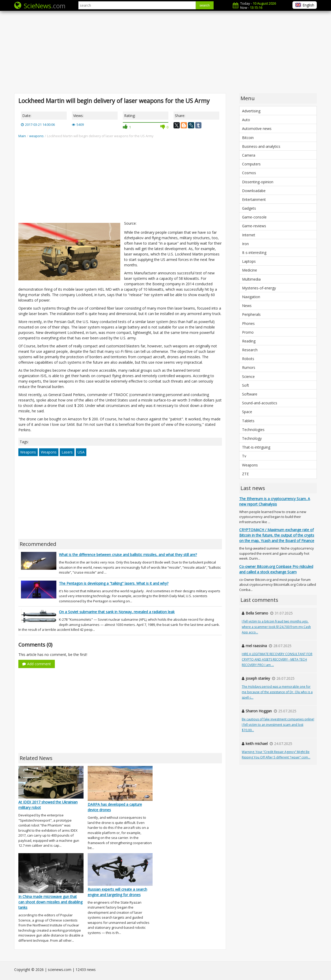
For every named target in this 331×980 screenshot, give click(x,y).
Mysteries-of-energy (259, 288)
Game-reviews (254, 226)
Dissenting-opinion (258, 182)
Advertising (251, 111)
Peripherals (251, 314)
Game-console (254, 217)
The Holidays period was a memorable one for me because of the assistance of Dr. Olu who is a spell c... (277, 692)
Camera (249, 155)
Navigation (251, 297)
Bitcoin (248, 138)
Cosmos (249, 173)
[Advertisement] (165, 52)
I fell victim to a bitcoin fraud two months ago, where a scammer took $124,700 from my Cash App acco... (276, 627)
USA (81, 452)
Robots (248, 359)
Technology (252, 438)
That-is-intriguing (256, 447)
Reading (249, 341)
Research (250, 350)
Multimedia (251, 279)
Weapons (28, 452)
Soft (246, 385)
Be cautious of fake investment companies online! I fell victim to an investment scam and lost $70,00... (278, 725)
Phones (248, 323)
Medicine (250, 270)
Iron (245, 244)
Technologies (253, 430)
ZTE (245, 474)
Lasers (67, 452)
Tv (244, 456)
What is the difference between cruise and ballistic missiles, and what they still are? (128, 555)
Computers (251, 164)
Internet (249, 235)
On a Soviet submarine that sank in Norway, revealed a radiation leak (117, 612)
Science (248, 376)
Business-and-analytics (261, 146)
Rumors (249, 367)
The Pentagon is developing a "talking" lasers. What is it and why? (114, 583)
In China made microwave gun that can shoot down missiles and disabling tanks (50, 902)
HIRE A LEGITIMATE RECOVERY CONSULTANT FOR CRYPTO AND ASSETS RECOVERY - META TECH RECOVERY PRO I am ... (277, 659)
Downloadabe (254, 191)
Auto (246, 120)
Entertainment (254, 199)
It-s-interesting (254, 253)
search (205, 5)
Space (247, 412)
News (247, 306)
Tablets (248, 421)
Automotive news (257, 129)
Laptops (249, 261)
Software (250, 394)
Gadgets (249, 208)
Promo (248, 332)
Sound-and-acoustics (260, 403)
